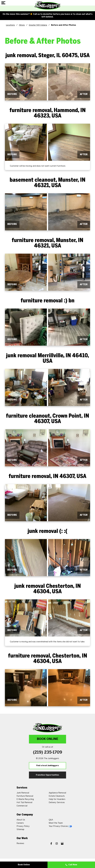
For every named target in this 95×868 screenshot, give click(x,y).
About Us (21, 820)
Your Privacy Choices (60, 826)
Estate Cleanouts (57, 796)
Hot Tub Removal (24, 803)
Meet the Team (56, 823)
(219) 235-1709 (48, 752)
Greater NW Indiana (38, 25)
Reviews (20, 843)
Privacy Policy (23, 826)
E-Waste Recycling (25, 799)
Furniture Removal (25, 796)
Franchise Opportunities (47, 775)
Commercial (22, 806)
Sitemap (20, 829)
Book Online (47, 739)
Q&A (51, 820)
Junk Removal (23, 793)
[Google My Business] (62, 844)
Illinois (22, 25)
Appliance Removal (57, 793)
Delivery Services (57, 803)
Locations (10, 25)
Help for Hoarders (57, 799)
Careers (20, 823)
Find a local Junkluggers (48, 766)
